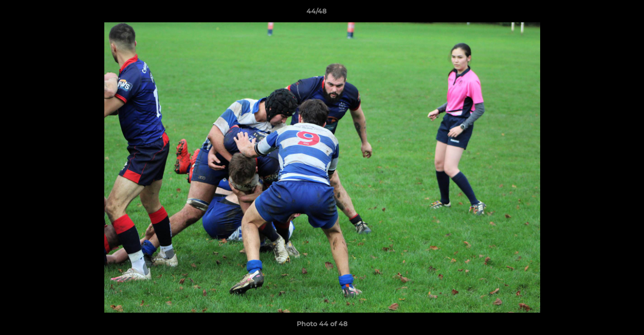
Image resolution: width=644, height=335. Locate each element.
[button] (605, 13)
